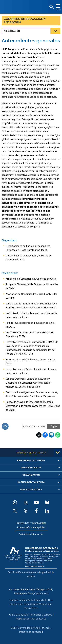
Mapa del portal (25, 619)
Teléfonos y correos (41, 615)
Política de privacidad (31, 632)
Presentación (12, 31)
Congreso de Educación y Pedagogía (25, 21)
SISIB (14, 628)
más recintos (31, 608)
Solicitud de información (31, 534)
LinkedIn (51, 435)
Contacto (41, 619)
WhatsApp (58, 435)
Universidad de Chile (29, 628)
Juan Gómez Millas (35, 604)
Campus (14, 600)
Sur (49, 604)
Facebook (45, 435)
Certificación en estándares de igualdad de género (31, 574)
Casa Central (41, 593)
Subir (5, 426)
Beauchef (41, 600)
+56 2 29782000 (18, 615)
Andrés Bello (26, 600)
